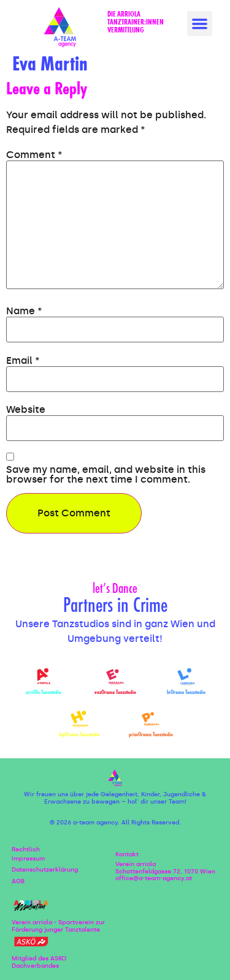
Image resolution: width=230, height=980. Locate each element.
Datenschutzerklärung (45, 870)
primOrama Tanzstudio (151, 735)
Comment (34, 155)
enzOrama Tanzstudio (115, 693)
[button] (200, 24)
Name (24, 311)
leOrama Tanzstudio (186, 693)
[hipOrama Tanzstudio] (79, 719)
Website (26, 410)
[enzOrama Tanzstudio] (115, 677)
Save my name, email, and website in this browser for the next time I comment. (106, 475)
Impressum (28, 859)
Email (23, 361)
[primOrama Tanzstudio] (151, 719)
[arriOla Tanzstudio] (44, 677)
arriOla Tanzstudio (44, 693)
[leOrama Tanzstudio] (186, 677)
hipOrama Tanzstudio (79, 735)
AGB (18, 881)
